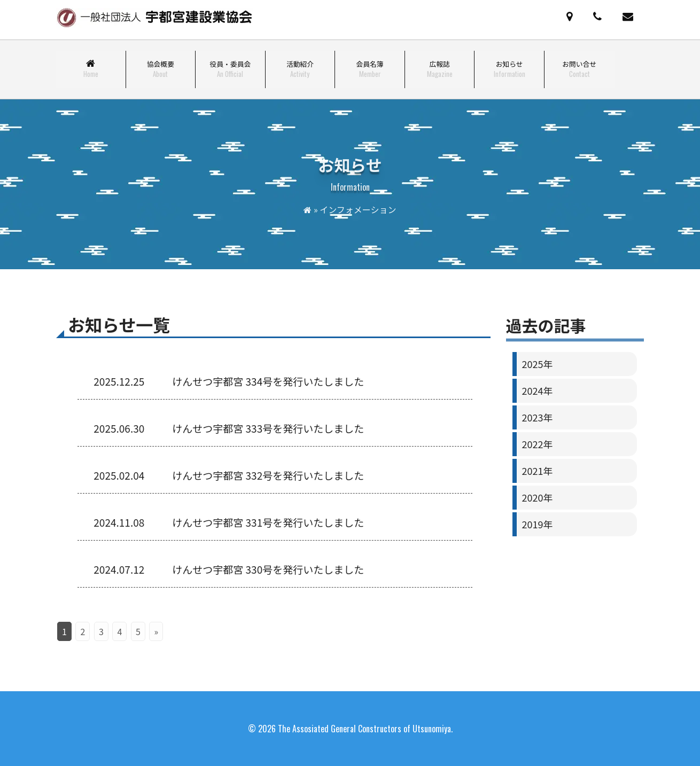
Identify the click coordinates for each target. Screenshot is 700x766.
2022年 (537, 444)
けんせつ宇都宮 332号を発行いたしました (268, 475)
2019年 (537, 524)
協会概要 (161, 69)
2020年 (537, 497)
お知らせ (510, 69)
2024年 (537, 390)
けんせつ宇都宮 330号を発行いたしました (268, 569)
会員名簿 (370, 69)
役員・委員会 (231, 69)
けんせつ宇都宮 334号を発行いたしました (268, 381)
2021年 (537, 471)
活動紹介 (300, 69)
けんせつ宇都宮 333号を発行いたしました (268, 428)
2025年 (537, 364)
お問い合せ (579, 69)
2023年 (537, 417)
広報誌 (440, 69)
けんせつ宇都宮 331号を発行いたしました (268, 522)
